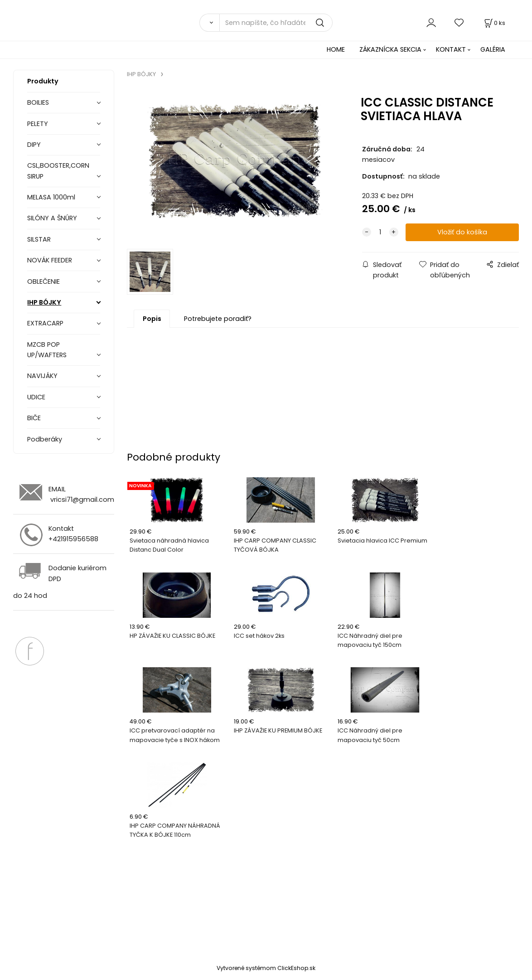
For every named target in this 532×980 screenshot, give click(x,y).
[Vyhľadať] (209, 23)
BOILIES (38, 102)
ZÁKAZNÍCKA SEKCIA (390, 49)
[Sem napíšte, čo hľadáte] (276, 23)
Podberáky (45, 439)
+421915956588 (73, 539)
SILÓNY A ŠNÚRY (52, 218)
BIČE (34, 418)
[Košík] (494, 23)
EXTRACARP (45, 323)
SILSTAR (39, 239)
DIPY (34, 145)
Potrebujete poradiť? (218, 319)
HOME (336, 49)
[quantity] (380, 232)
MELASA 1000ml (51, 197)
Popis (152, 319)
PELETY (38, 124)
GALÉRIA (493, 49)
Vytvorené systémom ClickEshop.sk (266, 968)
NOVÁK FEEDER (50, 260)
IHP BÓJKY (44, 302)
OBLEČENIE (44, 281)
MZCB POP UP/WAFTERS (47, 350)
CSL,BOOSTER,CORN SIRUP (58, 171)
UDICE (36, 397)
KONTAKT (451, 49)
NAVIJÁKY (42, 376)
